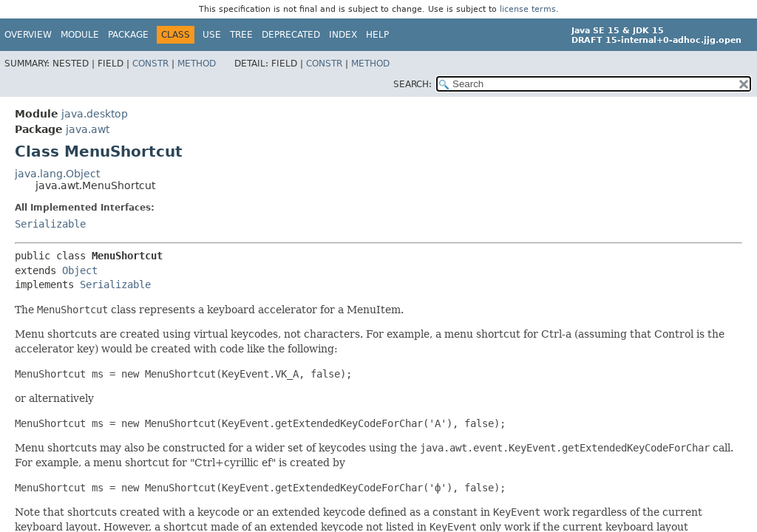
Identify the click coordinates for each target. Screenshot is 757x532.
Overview (28, 35)
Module (80, 35)
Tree (241, 35)
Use (212, 35)
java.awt (88, 129)
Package (128, 35)
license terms (528, 9)
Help (377, 35)
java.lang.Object (57, 174)
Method (197, 64)
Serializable (50, 224)
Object (80, 270)
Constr (150, 64)
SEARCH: (413, 84)
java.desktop (95, 114)
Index (343, 35)
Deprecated (291, 35)
